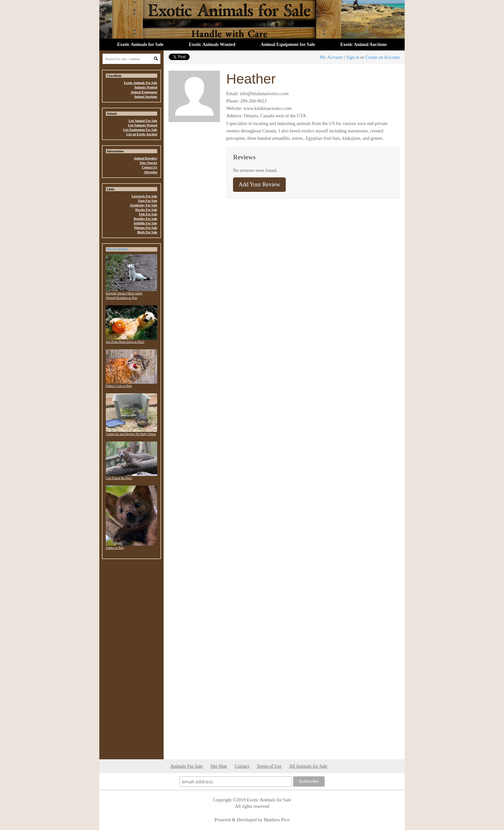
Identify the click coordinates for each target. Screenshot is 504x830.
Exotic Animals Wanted (212, 44)
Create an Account (382, 57)
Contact (242, 766)
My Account (331, 57)
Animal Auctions (146, 97)
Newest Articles (117, 249)
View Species (148, 163)
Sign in (352, 57)
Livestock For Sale (144, 196)
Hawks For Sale (146, 210)
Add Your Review (259, 184)
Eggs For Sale (148, 201)
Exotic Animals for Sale (140, 44)
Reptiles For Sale (145, 219)
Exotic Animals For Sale (140, 83)
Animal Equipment (144, 92)
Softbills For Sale (145, 223)
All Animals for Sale (308, 766)
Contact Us (149, 167)
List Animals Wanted (143, 125)
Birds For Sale (147, 232)
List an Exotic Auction (142, 134)
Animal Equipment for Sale (288, 44)
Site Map (219, 766)
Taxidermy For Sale (144, 205)
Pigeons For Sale (146, 228)
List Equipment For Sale (140, 130)
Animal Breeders (145, 158)
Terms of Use (269, 766)
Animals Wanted (146, 87)
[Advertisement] (131, 661)
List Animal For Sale (143, 121)
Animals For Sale (187, 766)
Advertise (151, 172)
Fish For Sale (148, 214)
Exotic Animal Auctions (364, 44)
